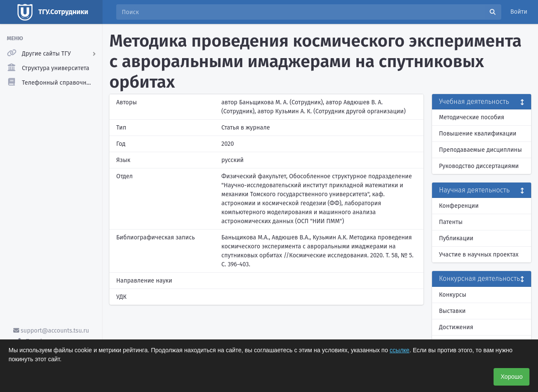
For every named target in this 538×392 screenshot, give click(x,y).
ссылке (400, 350)
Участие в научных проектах (479, 255)
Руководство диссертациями (479, 166)
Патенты (451, 222)
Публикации (456, 238)
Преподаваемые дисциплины (480, 150)
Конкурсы (453, 295)
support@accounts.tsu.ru (51, 331)
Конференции (459, 206)
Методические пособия (472, 117)
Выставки (452, 311)
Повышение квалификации (478, 134)
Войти (519, 12)
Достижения (456, 327)
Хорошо (512, 377)
